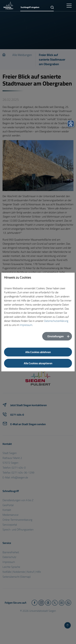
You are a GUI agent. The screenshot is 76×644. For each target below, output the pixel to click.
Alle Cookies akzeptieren (38, 363)
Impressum (26, 325)
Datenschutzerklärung (56, 321)
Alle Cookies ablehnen (38, 352)
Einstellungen (56, 336)
